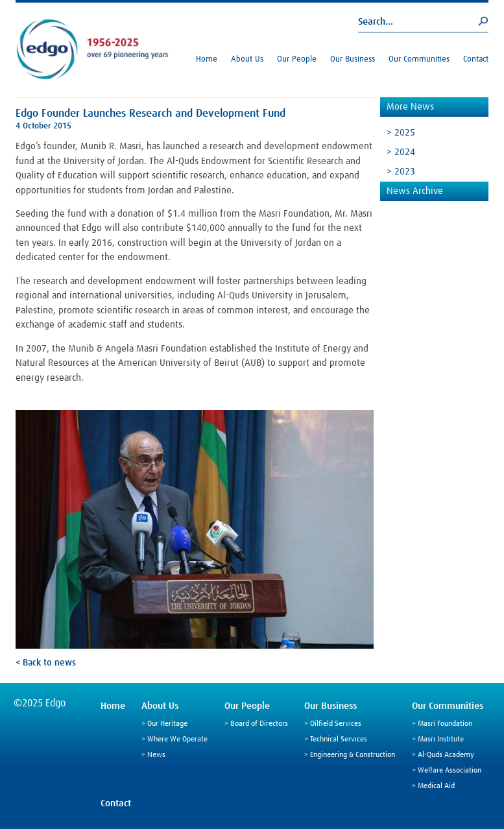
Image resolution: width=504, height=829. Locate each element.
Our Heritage (167, 724)
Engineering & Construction (353, 755)
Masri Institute (441, 739)
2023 (405, 172)
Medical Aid (436, 786)
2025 (405, 133)
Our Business (353, 59)
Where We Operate (177, 739)
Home (207, 59)
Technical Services (339, 739)
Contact (476, 59)
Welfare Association (450, 771)
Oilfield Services (336, 724)
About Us (247, 59)
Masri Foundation (445, 724)
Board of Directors (259, 724)
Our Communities (419, 59)
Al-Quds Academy (446, 755)
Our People (297, 59)
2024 (405, 152)
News (156, 755)
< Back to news (46, 663)
